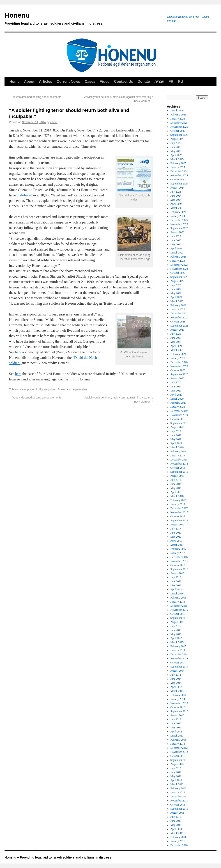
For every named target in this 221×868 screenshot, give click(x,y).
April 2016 (176, 589)
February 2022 (178, 305)
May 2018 (176, 488)
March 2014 (177, 691)
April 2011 (176, 829)
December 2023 (179, 220)
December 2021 (179, 313)
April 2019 (176, 443)
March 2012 (177, 784)
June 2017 (176, 533)
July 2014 (176, 675)
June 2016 (176, 581)
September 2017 (179, 520)
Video (105, 82)
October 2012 (178, 756)
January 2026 (178, 119)
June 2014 (176, 679)
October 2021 (178, 322)
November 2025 (179, 127)
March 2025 (177, 159)
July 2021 (176, 334)
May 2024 (176, 200)
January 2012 (178, 792)
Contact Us (124, 82)
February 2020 (178, 403)
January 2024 (178, 216)
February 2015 (178, 646)
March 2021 (177, 350)
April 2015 (176, 638)
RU (181, 82)
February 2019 (178, 451)
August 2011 (177, 813)
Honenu (83, 20)
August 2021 (177, 330)
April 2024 (176, 204)
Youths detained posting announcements (35, 97)
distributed (25, 195)
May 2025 (176, 151)
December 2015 (179, 606)
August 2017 (177, 525)
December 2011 (179, 797)
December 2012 (179, 748)
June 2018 (176, 484)
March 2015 (177, 642)
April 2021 (176, 346)
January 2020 (178, 407)
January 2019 (178, 456)
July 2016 (176, 577)
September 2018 (179, 472)
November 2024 (179, 175)
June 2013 (176, 723)
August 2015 (177, 622)
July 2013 (176, 719)
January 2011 (178, 841)
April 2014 (176, 687)
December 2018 (179, 460)
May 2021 (176, 342)
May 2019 (176, 439)
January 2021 (178, 358)
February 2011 (178, 837)
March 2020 (177, 399)
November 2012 (179, 752)
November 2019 (179, 415)
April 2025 (176, 155)
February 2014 (178, 695)
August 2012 (177, 764)
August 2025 (177, 139)
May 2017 (176, 537)
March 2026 (177, 111)
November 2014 (179, 658)
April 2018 (176, 492)
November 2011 (179, 801)
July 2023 (176, 236)
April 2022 (176, 297)
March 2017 (177, 545)
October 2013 (178, 707)
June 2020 (176, 387)
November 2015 (179, 610)
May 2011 (176, 825)
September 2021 (179, 326)
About (29, 82)
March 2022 (177, 301)
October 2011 (178, 805)
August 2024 (177, 188)
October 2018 (178, 468)
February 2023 (178, 257)
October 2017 (178, 516)
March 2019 (177, 447)
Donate (144, 82)
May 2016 (176, 585)
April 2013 (176, 732)
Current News (68, 82)
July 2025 (176, 143)
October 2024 (178, 180)
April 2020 (176, 395)
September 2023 (179, 228)
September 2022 (179, 277)
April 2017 (176, 541)
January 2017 (178, 553)
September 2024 (179, 184)
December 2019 (179, 411)
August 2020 (177, 378)
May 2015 (176, 634)
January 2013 (178, 744)
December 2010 (179, 845)
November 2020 (179, 366)
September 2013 (179, 711)
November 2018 (179, 464)
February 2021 (178, 354)
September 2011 (179, 809)
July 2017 (176, 529)
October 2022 (178, 273)
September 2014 (179, 667)
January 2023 (178, 261)
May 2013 (176, 728)
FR (171, 82)
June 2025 (176, 147)
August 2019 (177, 427)
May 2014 (176, 683)
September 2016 (179, 569)
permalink (81, 389)
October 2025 (178, 131)
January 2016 (178, 602)
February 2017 (178, 549)
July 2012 (176, 768)
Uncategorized (48, 389)
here (18, 352)
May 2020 (176, 391)
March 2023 (177, 253)
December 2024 (179, 171)
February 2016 (178, 598)
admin (54, 122)
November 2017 (179, 512)
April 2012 (176, 780)
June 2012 (176, 772)
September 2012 (179, 760)
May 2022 (176, 293)
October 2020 (178, 370)
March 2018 (177, 496)
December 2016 (179, 557)
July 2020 (176, 382)
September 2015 (179, 618)
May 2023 (176, 244)
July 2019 (176, 431)
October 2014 (178, 663)
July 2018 (176, 480)
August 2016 (177, 573)
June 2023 (176, 240)
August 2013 (177, 715)
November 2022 (179, 269)
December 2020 (179, 362)
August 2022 (177, 281)
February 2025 (178, 163)
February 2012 (178, 788)
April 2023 (176, 249)
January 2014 (178, 699)
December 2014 (179, 654)
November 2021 (179, 318)
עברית (159, 82)
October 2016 (178, 565)
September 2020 (179, 374)
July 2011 (176, 817)
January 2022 (178, 309)
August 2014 (177, 671)
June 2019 (176, 435)
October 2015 (178, 614)
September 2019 (179, 423)
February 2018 (178, 500)
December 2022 (179, 265)
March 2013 (177, 736)
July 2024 (176, 192)
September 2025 (179, 135)
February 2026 (178, 115)
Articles (46, 82)
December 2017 (179, 508)
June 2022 (176, 289)
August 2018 (177, 476)
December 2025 (179, 123)
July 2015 (176, 626)
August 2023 (177, 232)
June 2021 (176, 338)
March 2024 (177, 208)
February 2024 (178, 212)
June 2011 (176, 821)
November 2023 (179, 224)
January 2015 (178, 650)
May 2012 (176, 776)
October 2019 (178, 419)
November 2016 (179, 561)
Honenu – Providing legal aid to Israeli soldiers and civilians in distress (58, 857)
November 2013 (179, 703)
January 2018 (178, 504)
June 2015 (176, 630)
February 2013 (178, 740)
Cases (90, 82)
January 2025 (178, 167)
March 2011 (177, 833)
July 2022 (176, 285)
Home (14, 82)
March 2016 (177, 594)
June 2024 (176, 196)
